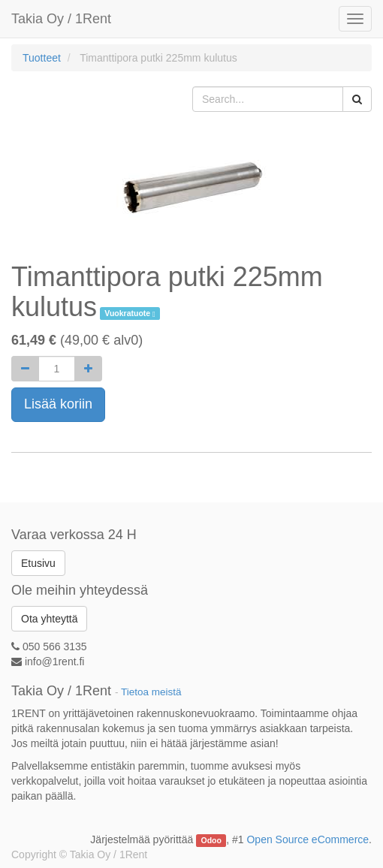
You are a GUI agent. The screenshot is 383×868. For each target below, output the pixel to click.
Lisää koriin (58, 404)
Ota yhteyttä (49, 619)
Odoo (211, 840)
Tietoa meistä (151, 692)
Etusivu (38, 563)
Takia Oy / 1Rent (61, 19)
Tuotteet (42, 58)
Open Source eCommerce (308, 839)
